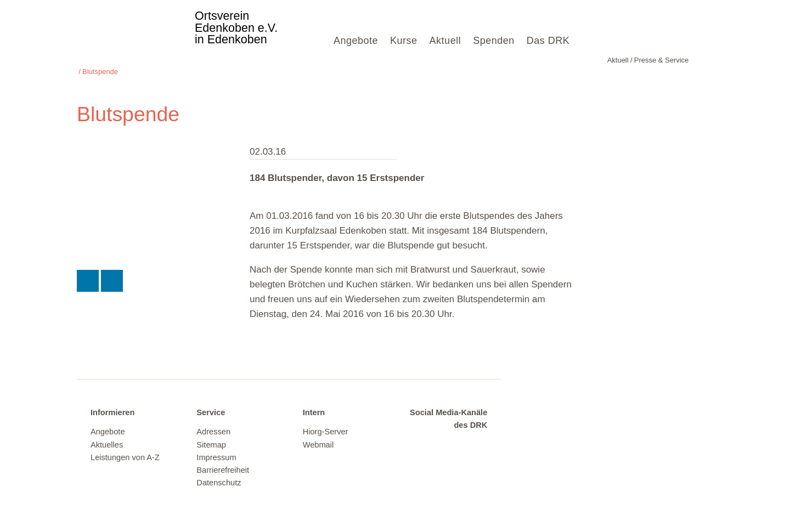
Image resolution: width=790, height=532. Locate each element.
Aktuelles (107, 433)
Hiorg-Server (326, 421)
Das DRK (548, 41)
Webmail (318, 433)
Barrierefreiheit (223, 459)
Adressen (213, 421)
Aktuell (445, 41)
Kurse (404, 41)
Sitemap (211, 433)
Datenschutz (219, 472)
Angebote (356, 41)
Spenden (494, 41)
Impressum (216, 446)
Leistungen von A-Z (125, 446)
